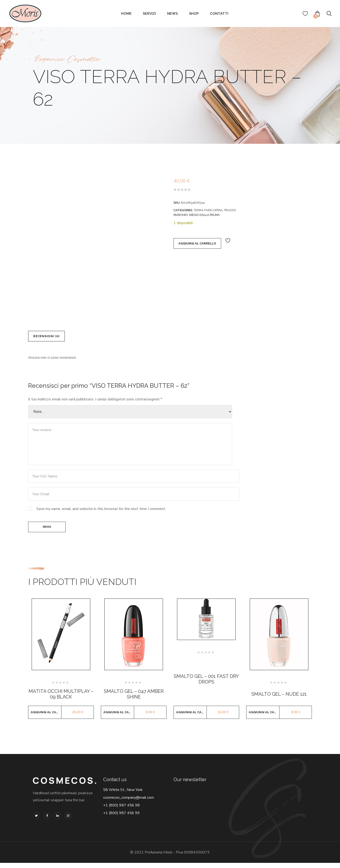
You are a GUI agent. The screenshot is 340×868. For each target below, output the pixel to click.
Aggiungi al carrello (197, 245)
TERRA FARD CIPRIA (208, 210)
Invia (47, 531)
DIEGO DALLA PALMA (204, 215)
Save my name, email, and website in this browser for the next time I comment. (101, 511)
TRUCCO (230, 210)
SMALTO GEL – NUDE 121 (279, 699)
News (172, 14)
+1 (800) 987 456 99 (121, 818)
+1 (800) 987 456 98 (121, 810)
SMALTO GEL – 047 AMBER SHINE (134, 699)
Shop (194, 14)
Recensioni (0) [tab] (50, 337)
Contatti (219, 14)
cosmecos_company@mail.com (128, 803)
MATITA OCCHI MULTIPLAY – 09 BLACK (61, 699)
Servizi (149, 14)
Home (126, 14)
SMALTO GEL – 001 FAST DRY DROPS (206, 684)
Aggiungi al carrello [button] (46, 717)
